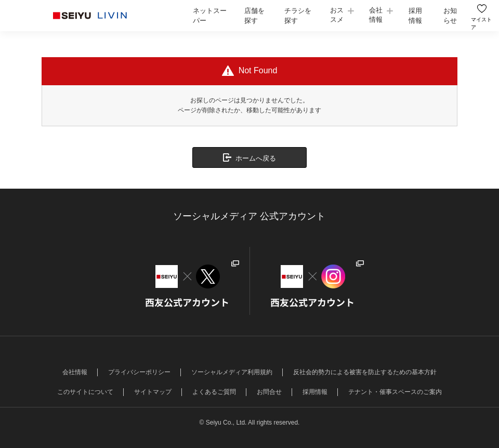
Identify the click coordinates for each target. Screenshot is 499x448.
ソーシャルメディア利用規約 (232, 372)
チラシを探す (298, 16)
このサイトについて (85, 392)
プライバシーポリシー (139, 372)
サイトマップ (153, 392)
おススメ (336, 15)
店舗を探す (254, 16)
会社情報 (375, 15)
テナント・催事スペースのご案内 (395, 392)
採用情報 (414, 16)
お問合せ (269, 392)
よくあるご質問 (214, 392)
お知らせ (449, 16)
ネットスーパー (210, 16)
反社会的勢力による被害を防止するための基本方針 (365, 372)
